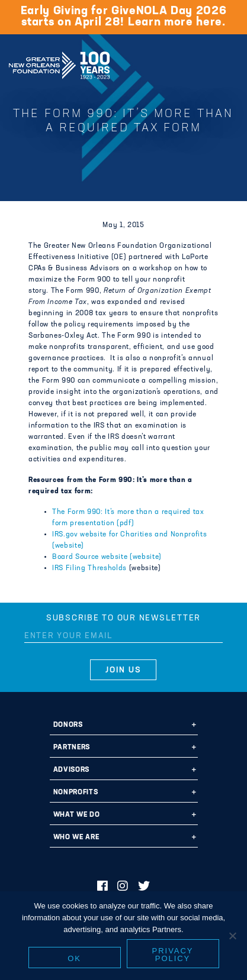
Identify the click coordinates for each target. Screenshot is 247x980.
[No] (232, 936)
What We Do (77, 815)
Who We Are (76, 837)
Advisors (71, 770)
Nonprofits (76, 793)
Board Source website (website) (107, 557)
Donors (68, 725)
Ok (74, 958)
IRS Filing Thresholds (91, 568)
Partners (72, 748)
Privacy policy (173, 955)
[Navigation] (228, 63)
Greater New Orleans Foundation (59, 62)
